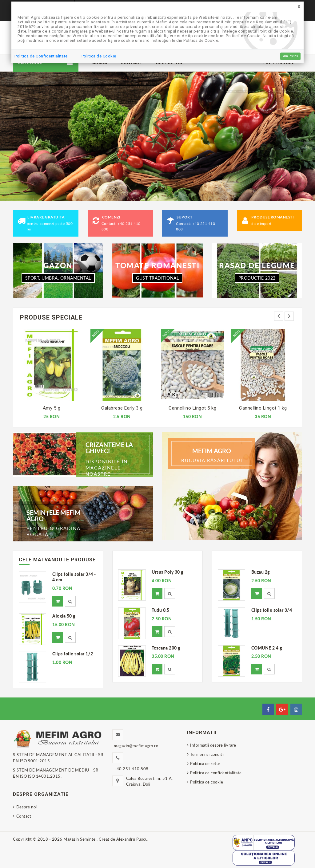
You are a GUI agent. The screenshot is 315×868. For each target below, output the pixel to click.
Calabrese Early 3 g (122, 408)
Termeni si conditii (207, 754)
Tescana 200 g (166, 648)
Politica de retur (205, 764)
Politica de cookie (207, 782)
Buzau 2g (261, 572)
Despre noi (27, 807)
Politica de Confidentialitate (41, 56)
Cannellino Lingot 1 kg (263, 408)
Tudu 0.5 (160, 610)
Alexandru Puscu (132, 839)
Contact (24, 816)
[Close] (299, 7)
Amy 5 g (52, 408)
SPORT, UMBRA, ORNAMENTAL (58, 278)
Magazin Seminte (80, 839)
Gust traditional (157, 278)
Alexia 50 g (64, 616)
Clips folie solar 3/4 (272, 610)
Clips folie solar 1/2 (73, 654)
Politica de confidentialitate (216, 773)
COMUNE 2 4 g (267, 648)
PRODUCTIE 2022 (257, 278)
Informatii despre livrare (213, 745)
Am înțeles (291, 56)
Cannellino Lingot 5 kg (192, 408)
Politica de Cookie (99, 56)
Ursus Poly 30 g (167, 572)
